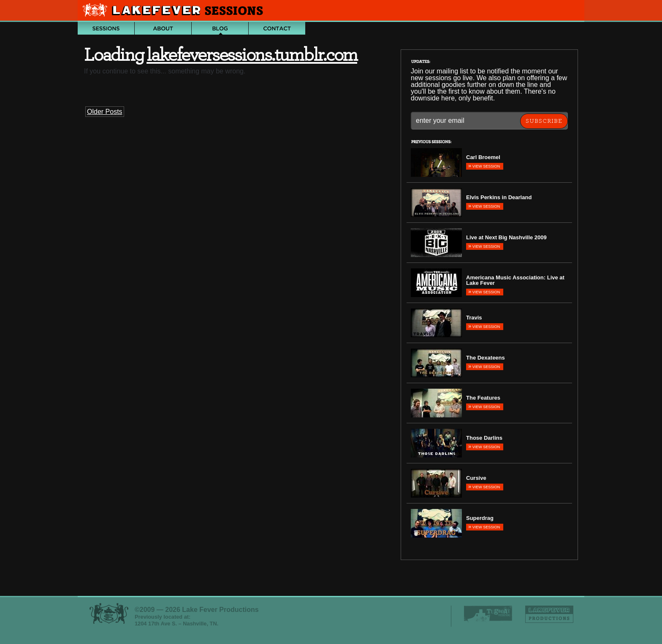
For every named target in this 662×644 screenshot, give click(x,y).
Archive (106, 28)
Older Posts (105, 112)
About (163, 28)
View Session (484, 166)
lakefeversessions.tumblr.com (252, 55)
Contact (277, 28)
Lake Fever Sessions (175, 11)
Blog (220, 28)
